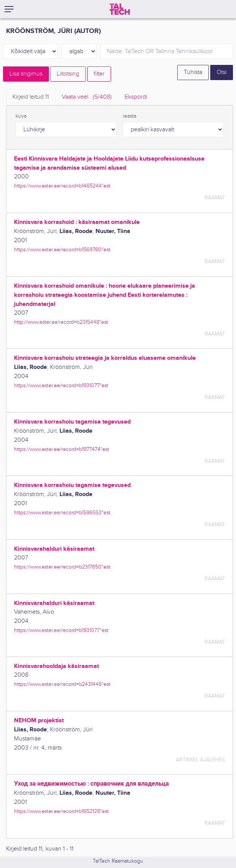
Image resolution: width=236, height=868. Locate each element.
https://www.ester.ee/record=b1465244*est (62, 186)
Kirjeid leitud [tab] (31, 97)
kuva (21, 116)
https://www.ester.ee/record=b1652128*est (61, 811)
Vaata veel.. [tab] (87, 97)
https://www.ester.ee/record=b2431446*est (62, 684)
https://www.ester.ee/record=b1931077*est (61, 385)
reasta (130, 116)
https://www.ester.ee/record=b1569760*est (62, 250)
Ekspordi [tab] (136, 97)
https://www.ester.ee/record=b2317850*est (62, 567)
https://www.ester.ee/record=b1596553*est (62, 513)
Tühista (193, 72)
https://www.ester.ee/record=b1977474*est (62, 449)
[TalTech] (120, 9)
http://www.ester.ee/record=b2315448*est (61, 322)
